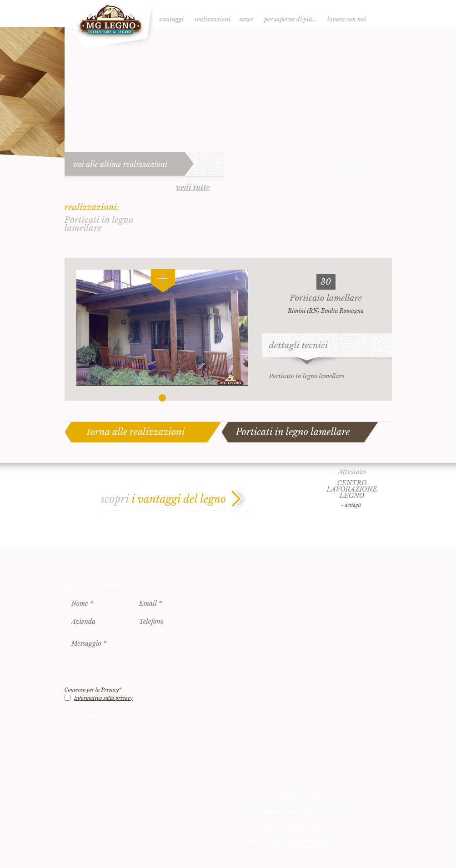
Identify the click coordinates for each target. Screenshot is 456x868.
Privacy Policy (357, 841)
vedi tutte (193, 188)
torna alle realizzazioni (136, 432)
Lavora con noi (347, 19)
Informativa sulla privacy (103, 698)
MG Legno (110, 24)
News (246, 19)
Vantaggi (171, 19)
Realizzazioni (213, 19)
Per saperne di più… (290, 19)
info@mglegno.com (352, 168)
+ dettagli (351, 505)
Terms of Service (293, 847)
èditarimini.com (308, 863)
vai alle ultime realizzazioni (121, 164)
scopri (164, 499)
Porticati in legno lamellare (293, 432)
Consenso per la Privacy (93, 690)
